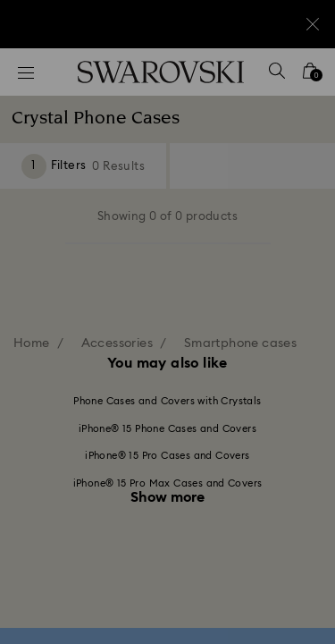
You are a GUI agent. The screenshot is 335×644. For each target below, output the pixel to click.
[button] (297, 80)
